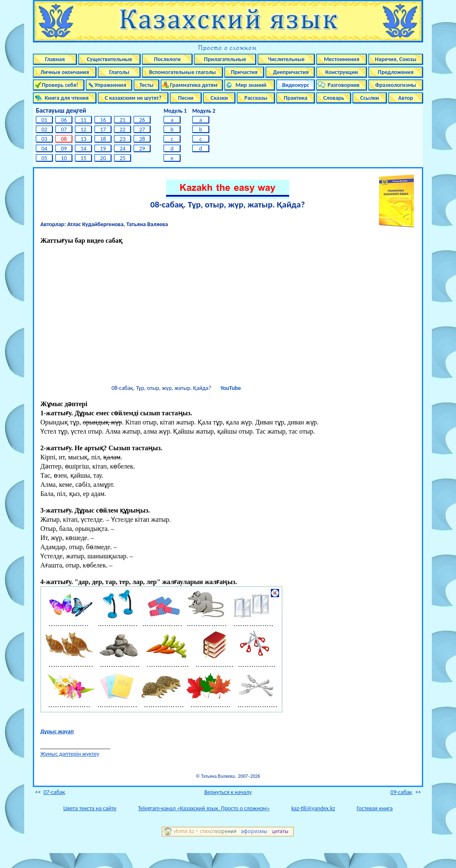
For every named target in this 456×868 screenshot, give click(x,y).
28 (142, 139)
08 (64, 139)
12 (83, 129)
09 (64, 149)
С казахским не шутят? (133, 98)
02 (44, 129)
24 (123, 149)
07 (64, 129)
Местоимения (341, 59)
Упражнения (109, 85)
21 (123, 120)
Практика (296, 98)
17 (103, 129)
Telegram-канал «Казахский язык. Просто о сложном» (204, 808)
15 (83, 158)
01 (44, 120)
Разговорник (342, 85)
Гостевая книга (374, 808)
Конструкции (342, 72)
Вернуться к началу (228, 792)
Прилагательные (225, 59)
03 (44, 139)
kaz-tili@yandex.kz (313, 808)
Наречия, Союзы (396, 59)
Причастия (244, 72)
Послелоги (167, 59)
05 (44, 158)
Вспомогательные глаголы (182, 72)
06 (64, 120)
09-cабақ (401, 792)
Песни (186, 98)
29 (142, 149)
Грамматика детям (192, 85)
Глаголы (119, 72)
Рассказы (256, 98)
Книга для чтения (65, 98)
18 (103, 139)
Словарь (334, 98)
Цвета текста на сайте (90, 808)
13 (83, 139)
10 (64, 158)
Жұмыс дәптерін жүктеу (70, 754)
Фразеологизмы (396, 85)
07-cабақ (54, 792)
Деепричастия (290, 72)
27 (142, 129)
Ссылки (370, 98)
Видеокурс (296, 85)
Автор (406, 98)
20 (103, 158)
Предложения (396, 72)
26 (142, 120)
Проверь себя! (59, 85)
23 (123, 139)
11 (83, 120)
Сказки (219, 98)
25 (123, 158)
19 (103, 149)
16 (103, 120)
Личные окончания (65, 72)
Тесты (146, 85)
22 (123, 129)
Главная (55, 59)
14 (83, 149)
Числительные (286, 59)
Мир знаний (250, 85)
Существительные (109, 59)
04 (44, 149)
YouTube (231, 388)
